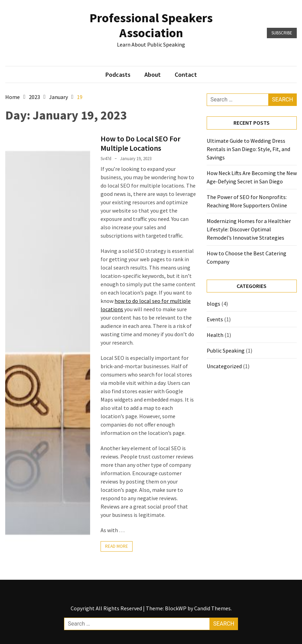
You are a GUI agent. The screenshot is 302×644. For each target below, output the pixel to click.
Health (215, 335)
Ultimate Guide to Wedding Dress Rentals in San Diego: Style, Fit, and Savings (248, 149)
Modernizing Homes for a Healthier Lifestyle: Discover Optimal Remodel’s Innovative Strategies (249, 229)
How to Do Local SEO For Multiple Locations (141, 143)
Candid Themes (212, 608)
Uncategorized (224, 366)
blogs (213, 304)
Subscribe (282, 33)
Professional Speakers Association (151, 25)
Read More (117, 546)
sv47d (106, 159)
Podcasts (118, 75)
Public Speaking (226, 350)
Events (215, 319)
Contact (186, 75)
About (153, 75)
